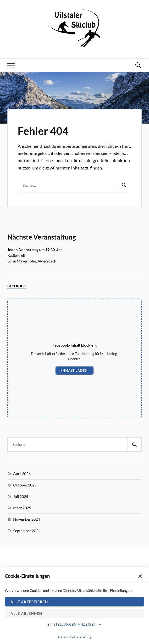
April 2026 (22, 473)
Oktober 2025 (25, 485)
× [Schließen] (140, 576)
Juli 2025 (21, 496)
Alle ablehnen (26, 613)
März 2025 (22, 508)
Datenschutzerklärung (75, 637)
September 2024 (27, 531)
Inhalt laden (74, 370)
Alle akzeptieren (29, 602)
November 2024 (27, 519)
